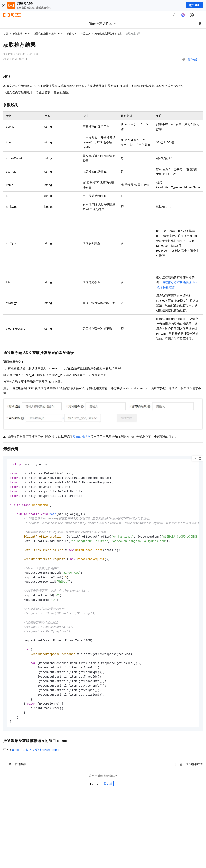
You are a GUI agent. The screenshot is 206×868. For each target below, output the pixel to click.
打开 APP (194, 5)
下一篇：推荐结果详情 (188, 776)
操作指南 (72, 34)
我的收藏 (192, 60)
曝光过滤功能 (82, 437)
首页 (6, 34)
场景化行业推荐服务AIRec (48, 34)
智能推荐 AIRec (21, 34)
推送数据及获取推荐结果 (108, 34)
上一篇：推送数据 (15, 776)
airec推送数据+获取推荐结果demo (36, 762)
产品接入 (85, 34)
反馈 (108, 796)
